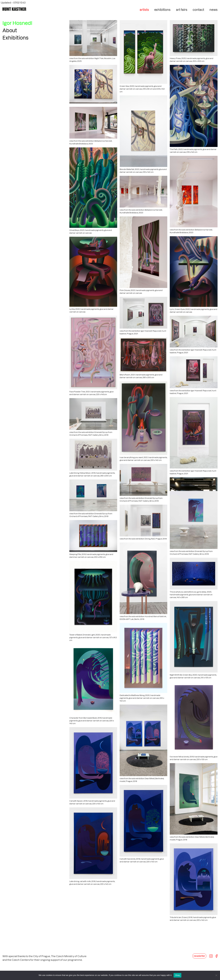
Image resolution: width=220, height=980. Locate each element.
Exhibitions (15, 38)
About (10, 30)
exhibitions (162, 10)
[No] (216, 975)
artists (144, 10)
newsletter (199, 956)
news (214, 10)
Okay (177, 975)
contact (198, 10)
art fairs (182, 10)
